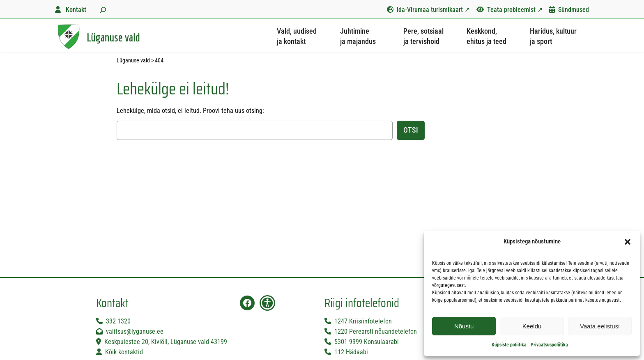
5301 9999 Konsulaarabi (367, 342)
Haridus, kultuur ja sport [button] (553, 36)
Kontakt (76, 10)
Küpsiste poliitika (509, 345)
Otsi (411, 130)
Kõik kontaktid (124, 352)
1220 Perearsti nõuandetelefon (376, 331)
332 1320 (118, 321)
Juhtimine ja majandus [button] (358, 36)
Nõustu (464, 326)
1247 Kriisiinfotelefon (363, 321)
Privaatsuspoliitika (549, 345)
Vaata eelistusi (600, 326)
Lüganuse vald (113, 37)
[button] (628, 242)
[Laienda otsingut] (102, 9)
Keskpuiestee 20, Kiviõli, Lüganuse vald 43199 (166, 342)
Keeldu (532, 326)
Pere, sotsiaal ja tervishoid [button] (423, 36)
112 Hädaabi (351, 352)
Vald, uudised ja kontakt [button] (297, 36)
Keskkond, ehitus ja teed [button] (486, 36)
